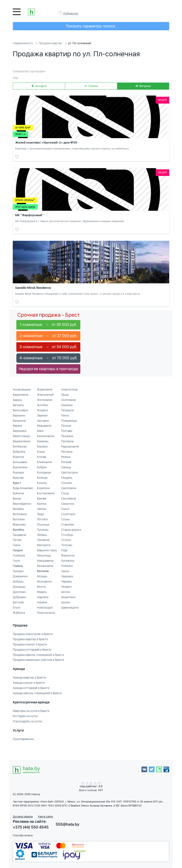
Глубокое (19, 556)
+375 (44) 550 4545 (31, 827)
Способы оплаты (23, 835)
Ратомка (67, 452)
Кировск (42, 447)
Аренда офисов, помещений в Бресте (37, 693)
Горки (17, 545)
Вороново (19, 525)
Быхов (17, 499)
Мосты (41, 587)
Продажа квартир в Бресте (30, 639)
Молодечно (45, 582)
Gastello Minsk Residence (33, 288)
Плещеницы (69, 421)
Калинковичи (46, 436)
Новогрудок (45, 608)
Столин (66, 540)
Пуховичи (67, 441)
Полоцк (66, 426)
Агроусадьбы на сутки (27, 721)
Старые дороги (71, 530)
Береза (17, 426)
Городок (18, 571)
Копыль (42, 483)
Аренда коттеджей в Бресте (31, 688)
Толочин (67, 545)
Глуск (16, 561)
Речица (66, 457)
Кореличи (43, 488)
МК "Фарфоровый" (29, 215)
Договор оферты (23, 817)
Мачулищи (44, 556)
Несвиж (42, 602)
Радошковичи (70, 447)
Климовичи (44, 462)
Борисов (18, 457)
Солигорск (68, 514)
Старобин (68, 525)
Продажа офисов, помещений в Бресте (38, 655)
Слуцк (65, 493)
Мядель (42, 592)
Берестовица (21, 436)
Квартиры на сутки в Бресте (31, 711)
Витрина (143, 86)
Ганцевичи (20, 535)
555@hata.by (68, 824)
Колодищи (44, 473)
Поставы (67, 431)
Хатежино (68, 561)
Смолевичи (69, 499)
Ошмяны (67, 405)
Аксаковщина (22, 390)
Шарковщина (70, 608)
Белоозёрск (20, 410)
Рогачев (66, 462)
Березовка (20, 431)
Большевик (20, 462)
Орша (65, 395)
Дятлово (18, 602)
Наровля (43, 597)
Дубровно (19, 597)
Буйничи (18, 493)
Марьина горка (47, 550)
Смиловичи (69, 488)
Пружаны (67, 436)
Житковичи (45, 400)
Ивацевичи (44, 426)
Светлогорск (70, 473)
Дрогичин (19, 592)
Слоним (66, 483)
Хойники (67, 566)
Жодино (43, 410)
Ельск (17, 608)
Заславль (43, 421)
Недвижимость (23, 43)
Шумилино (68, 597)
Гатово (17, 540)
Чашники (67, 576)
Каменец (43, 441)
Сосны (65, 519)
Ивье (40, 431)
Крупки (42, 504)
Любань (42, 535)
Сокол (65, 509)
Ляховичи (43, 540)
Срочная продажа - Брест (48, 315)
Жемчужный (45, 395)
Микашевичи (45, 561)
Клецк (41, 452)
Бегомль (18, 405)
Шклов (66, 592)
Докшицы (19, 587)
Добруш (18, 582)
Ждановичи (45, 390)
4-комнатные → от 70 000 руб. (48, 358)
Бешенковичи (22, 441)
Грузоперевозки (23, 739)
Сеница (66, 467)
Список (91, 86)
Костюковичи (46, 493)
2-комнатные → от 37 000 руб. (48, 336)
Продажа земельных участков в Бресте (38, 660)
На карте (39, 86)
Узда (64, 550)
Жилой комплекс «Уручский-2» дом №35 (46, 142)
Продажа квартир (50, 43)
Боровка (18, 473)
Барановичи (21, 395)
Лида (40, 514)
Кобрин (42, 467)
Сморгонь (68, 504)
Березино (19, 416)
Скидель (67, 478)
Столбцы (67, 535)
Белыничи (19, 421)
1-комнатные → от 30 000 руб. (48, 325)
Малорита (44, 545)
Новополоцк (69, 390)
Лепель (42, 509)
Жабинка (19, 613)
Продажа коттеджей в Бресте (32, 650)
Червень (67, 582)
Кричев (42, 499)
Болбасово (20, 447)
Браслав (18, 478)
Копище (42, 478)
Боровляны (20, 467)
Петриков (67, 410)
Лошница (43, 525)
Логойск (42, 519)
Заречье (42, 416)
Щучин (66, 602)
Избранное (61, 13)
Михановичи (45, 566)
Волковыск (20, 514)
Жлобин (43, 405)
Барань (17, 400)
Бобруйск (19, 452)
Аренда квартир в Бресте (29, 678)
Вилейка (18, 509)
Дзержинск (20, 576)
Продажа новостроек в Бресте (33, 634)
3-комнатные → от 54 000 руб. (48, 347)
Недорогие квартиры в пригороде (48, 369)
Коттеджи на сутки (25, 716)
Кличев (42, 457)
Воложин (19, 519)
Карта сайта (45, 817)
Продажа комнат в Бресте (30, 644)
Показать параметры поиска (90, 26)
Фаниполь (68, 556)
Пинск (65, 416)
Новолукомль (46, 613)
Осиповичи (68, 400)
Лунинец (43, 530)
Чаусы (65, 571)
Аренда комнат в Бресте (29, 683)
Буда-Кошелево (23, 488)
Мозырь (42, 576)
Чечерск (66, 587)
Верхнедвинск (22, 504)
